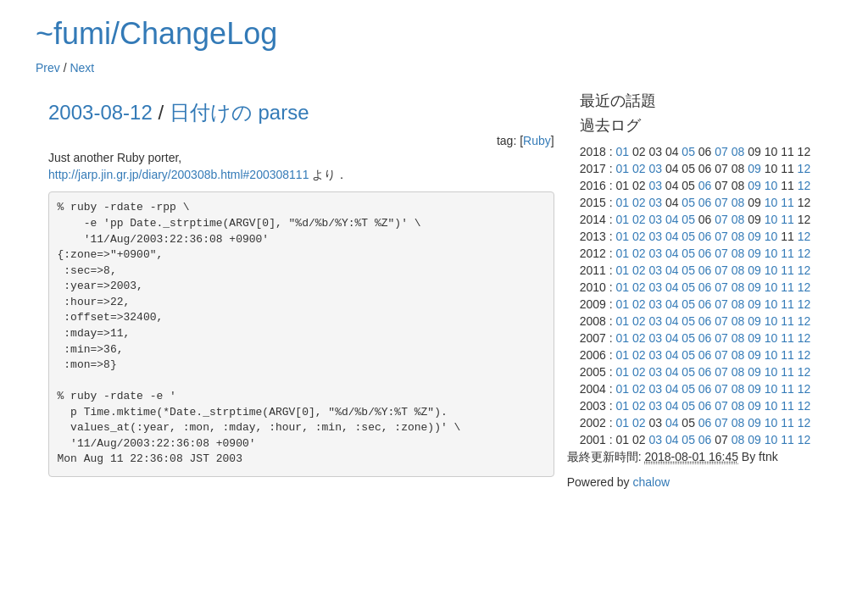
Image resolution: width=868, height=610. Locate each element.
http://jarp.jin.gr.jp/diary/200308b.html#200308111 (178, 175)
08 (738, 152)
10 (771, 186)
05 (688, 152)
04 (672, 219)
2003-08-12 (100, 112)
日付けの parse (239, 112)
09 (754, 169)
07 (721, 152)
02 (639, 169)
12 (804, 169)
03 (655, 169)
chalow (651, 482)
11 (787, 202)
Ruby (537, 141)
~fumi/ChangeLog (156, 33)
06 (705, 186)
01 (622, 152)
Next (82, 68)
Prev (48, 68)
